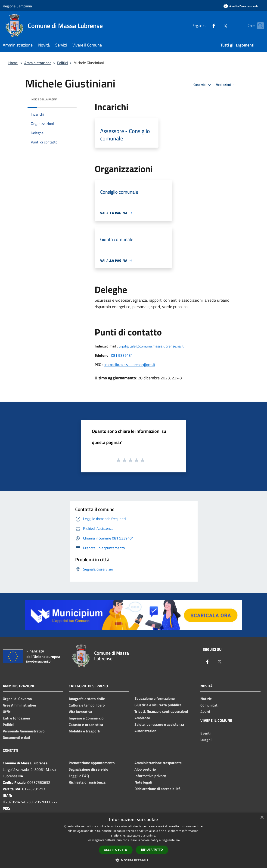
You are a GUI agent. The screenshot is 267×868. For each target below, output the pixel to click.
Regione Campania (17, 6)
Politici (62, 63)
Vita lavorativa (80, 712)
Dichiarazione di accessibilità (157, 789)
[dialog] (133, 840)
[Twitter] (217, 26)
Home (13, 63)
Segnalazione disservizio (88, 769)
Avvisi (205, 712)
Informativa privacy (150, 776)
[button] (133, 860)
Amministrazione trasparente (158, 763)
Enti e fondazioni (16, 718)
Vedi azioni (227, 85)
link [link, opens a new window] (178, 840)
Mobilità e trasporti (84, 731)
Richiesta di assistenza (87, 782)
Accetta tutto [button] (116, 850)
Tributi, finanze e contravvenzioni (161, 711)
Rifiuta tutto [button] (152, 850)
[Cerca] (259, 26)
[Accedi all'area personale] (241, 6)
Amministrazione (38, 63)
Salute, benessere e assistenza (159, 724)
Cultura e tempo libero (87, 705)
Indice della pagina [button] (44, 99)
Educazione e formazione (155, 698)
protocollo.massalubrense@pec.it (129, 365)
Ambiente (142, 718)
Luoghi (206, 740)
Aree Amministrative (19, 705)
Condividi (203, 85)
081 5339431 (122, 355)
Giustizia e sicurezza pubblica (158, 705)
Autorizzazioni (146, 731)
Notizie (206, 699)
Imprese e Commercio (86, 718)
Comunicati (209, 705)
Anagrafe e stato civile (87, 699)
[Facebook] (206, 26)
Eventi (205, 733)
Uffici (7, 712)
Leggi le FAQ (79, 776)
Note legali (143, 782)
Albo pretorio (145, 769)
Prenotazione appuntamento (92, 763)
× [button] (262, 818)
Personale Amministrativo (24, 731)
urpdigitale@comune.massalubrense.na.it (151, 346)
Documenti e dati (16, 738)
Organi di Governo (17, 699)
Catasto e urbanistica (86, 725)
